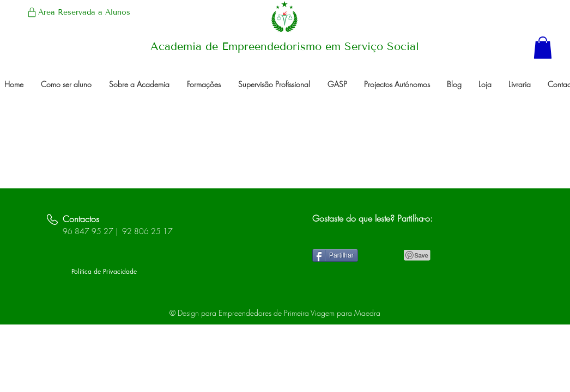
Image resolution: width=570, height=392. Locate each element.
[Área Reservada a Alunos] (78, 12)
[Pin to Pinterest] (417, 255)
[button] (543, 48)
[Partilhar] (335, 255)
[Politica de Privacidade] (104, 272)
